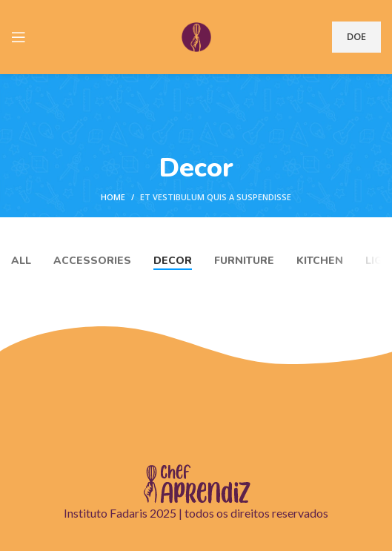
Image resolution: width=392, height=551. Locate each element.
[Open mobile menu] (19, 37)
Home (113, 197)
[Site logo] (196, 36)
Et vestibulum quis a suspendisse (216, 197)
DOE (356, 36)
